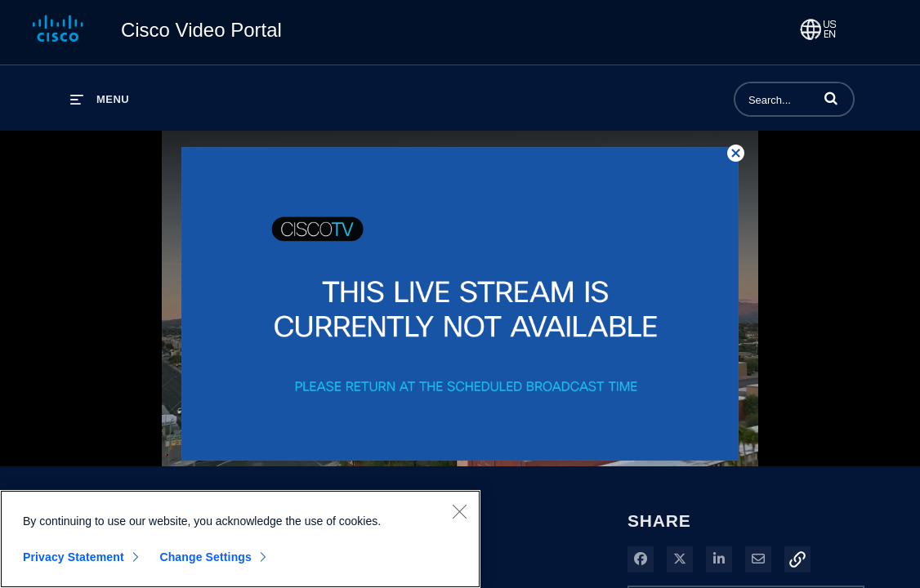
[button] (831, 98)
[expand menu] (100, 99)
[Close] (459, 511)
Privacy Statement (74, 557)
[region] (240, 539)
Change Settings (205, 557)
